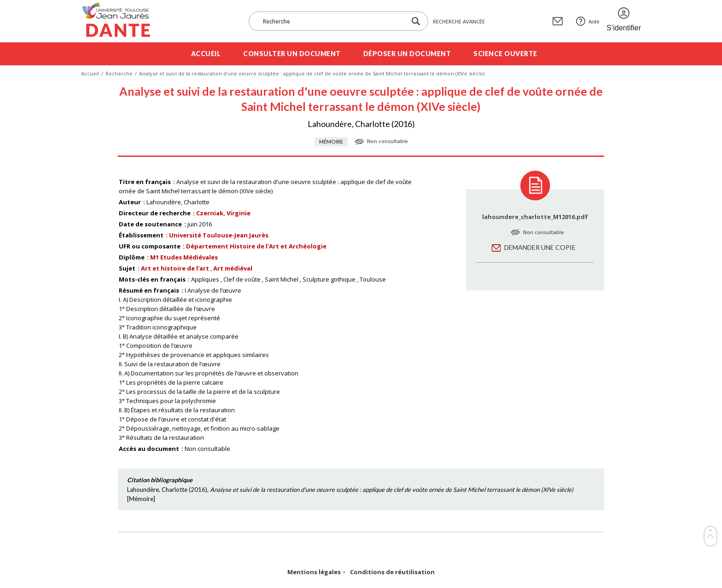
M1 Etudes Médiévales (184, 257)
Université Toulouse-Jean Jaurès (219, 235)
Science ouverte (505, 54)
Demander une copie (540, 247)
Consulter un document (292, 54)
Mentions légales (314, 572)
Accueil (206, 54)
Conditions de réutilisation (392, 572)
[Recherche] (332, 21)
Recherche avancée (459, 21)
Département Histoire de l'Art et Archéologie (256, 246)
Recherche (119, 73)
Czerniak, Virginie (223, 213)
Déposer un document (407, 54)
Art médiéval (233, 268)
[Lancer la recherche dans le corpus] (416, 21)
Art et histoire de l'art (175, 268)
